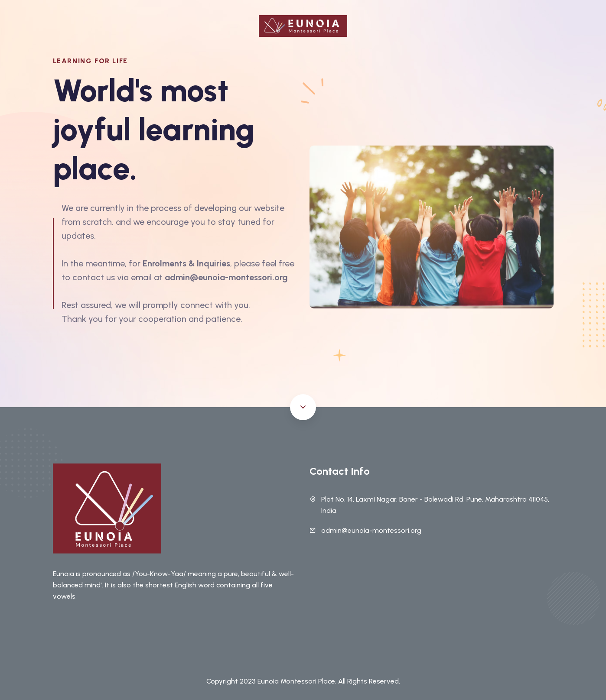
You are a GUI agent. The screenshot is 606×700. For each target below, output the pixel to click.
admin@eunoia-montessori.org (371, 530)
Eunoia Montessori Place (296, 681)
